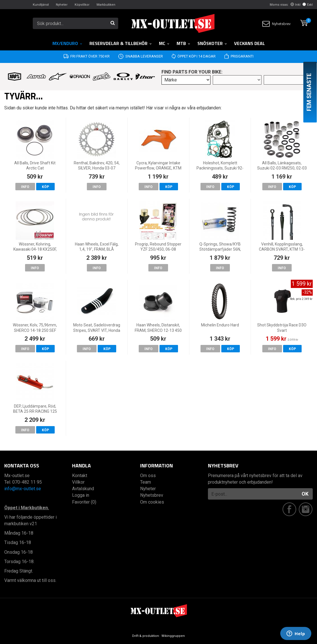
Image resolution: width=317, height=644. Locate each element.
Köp (45, 187)
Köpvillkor (82, 5)
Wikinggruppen (173, 636)
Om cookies (152, 502)
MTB (184, 43)
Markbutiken (106, 5)
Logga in (81, 495)
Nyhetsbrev (276, 24)
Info (25, 187)
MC (164, 43)
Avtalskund (83, 489)
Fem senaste (309, 92)
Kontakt (80, 476)
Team (146, 482)
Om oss (148, 476)
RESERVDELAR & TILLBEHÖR (121, 43)
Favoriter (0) (84, 502)
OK (305, 494)
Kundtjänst (41, 5)
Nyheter (62, 5)
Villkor (78, 482)
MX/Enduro (68, 43)
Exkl (308, 5)
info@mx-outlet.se (23, 489)
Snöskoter (212, 43)
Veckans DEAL (249, 43)
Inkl (295, 5)
